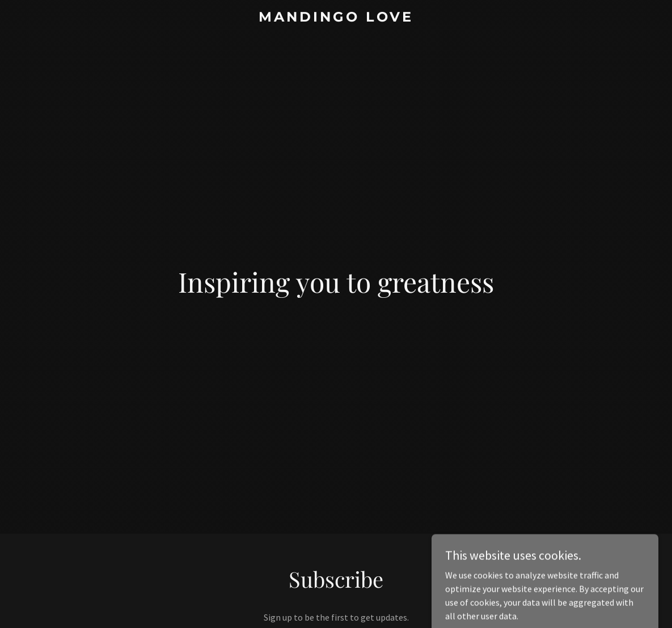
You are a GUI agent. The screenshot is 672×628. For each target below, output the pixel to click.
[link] (336, 18)
